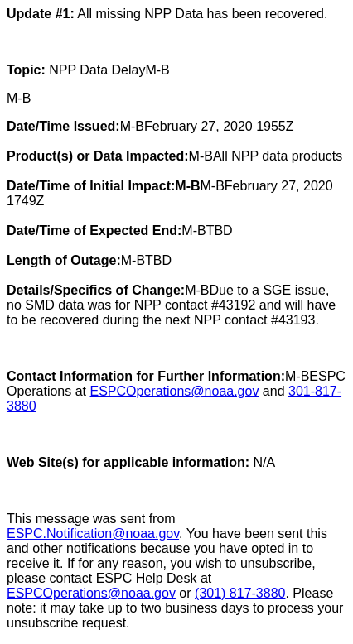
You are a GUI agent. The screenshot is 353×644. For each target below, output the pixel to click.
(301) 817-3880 (240, 593)
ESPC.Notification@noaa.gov (93, 533)
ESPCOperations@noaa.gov (175, 391)
